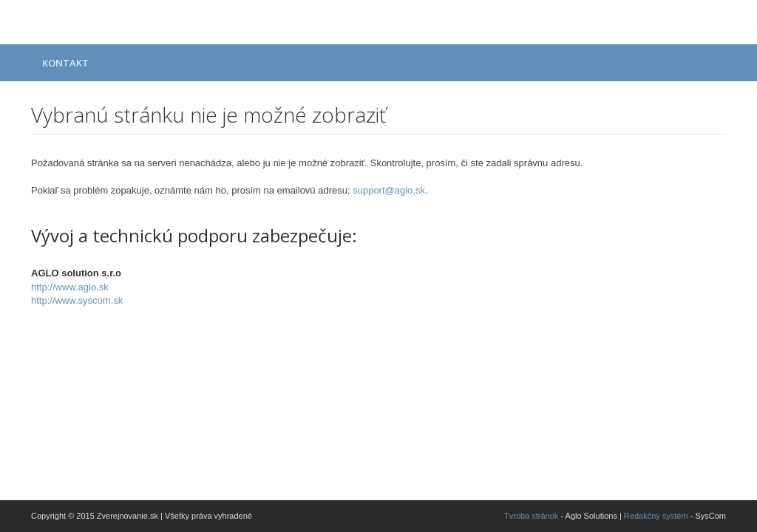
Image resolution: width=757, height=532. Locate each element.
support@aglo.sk (389, 190)
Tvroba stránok (531, 516)
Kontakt (65, 63)
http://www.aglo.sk (70, 287)
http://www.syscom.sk (77, 300)
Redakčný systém (656, 516)
